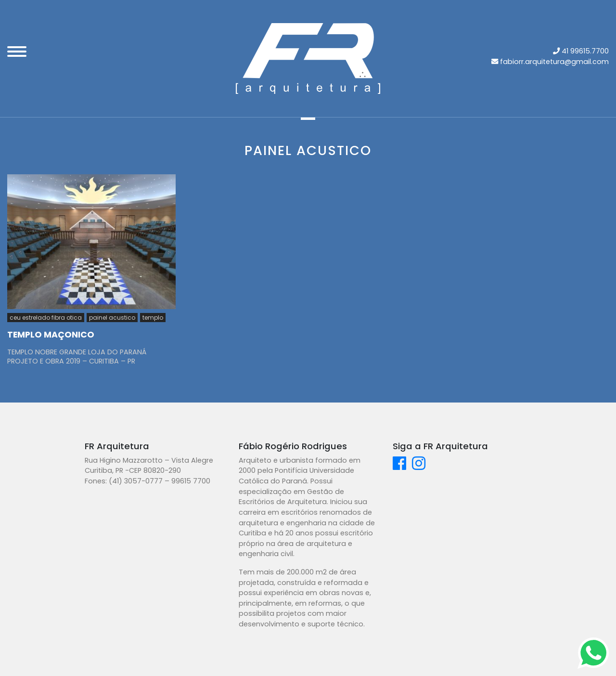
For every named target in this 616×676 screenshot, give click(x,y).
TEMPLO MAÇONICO (51, 335)
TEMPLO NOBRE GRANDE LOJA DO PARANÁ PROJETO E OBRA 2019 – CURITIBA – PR (77, 357)
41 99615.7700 (585, 51)
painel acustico (112, 318)
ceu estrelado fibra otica (46, 318)
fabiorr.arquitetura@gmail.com (554, 62)
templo (153, 318)
